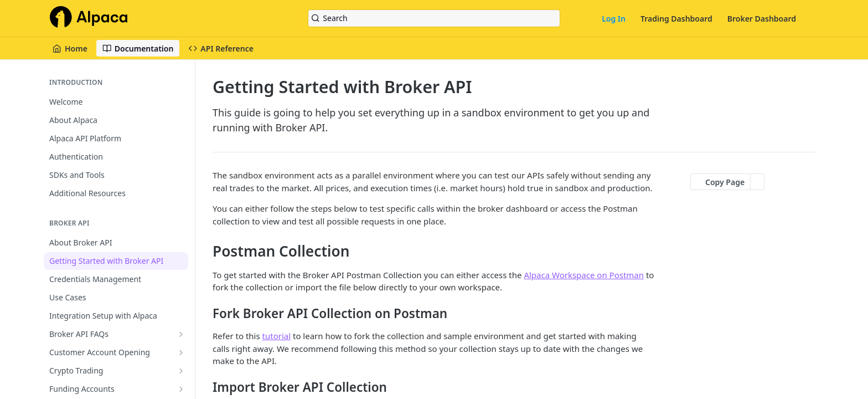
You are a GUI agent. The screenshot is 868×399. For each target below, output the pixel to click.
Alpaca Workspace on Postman (584, 275)
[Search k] (434, 18)
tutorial (277, 336)
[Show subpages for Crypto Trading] (181, 371)
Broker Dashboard (762, 19)
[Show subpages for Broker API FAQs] (181, 334)
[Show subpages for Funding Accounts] (181, 389)
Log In (614, 19)
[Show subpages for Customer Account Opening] (181, 352)
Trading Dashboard (676, 19)
